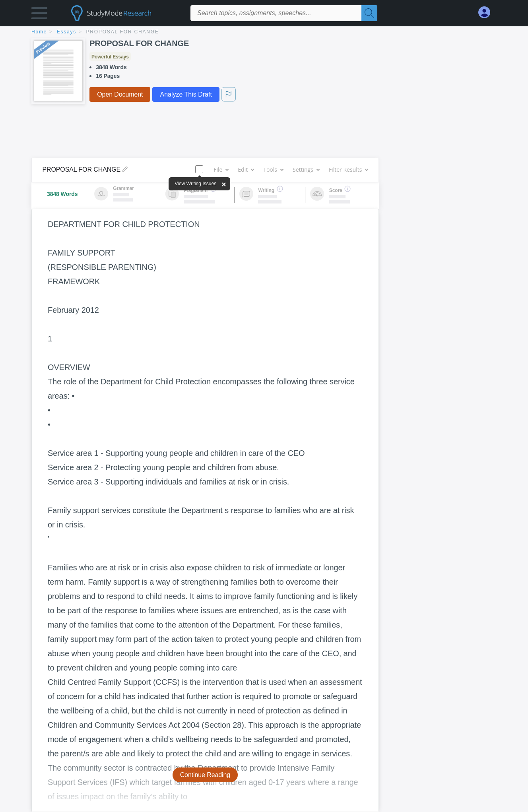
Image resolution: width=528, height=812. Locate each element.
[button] (39, 15)
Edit (246, 170)
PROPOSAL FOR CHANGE (123, 32)
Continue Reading (205, 775)
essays (67, 32)
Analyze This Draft (186, 94)
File (221, 170)
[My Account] (487, 13)
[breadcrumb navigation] (264, 32)
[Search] (369, 13)
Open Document (120, 94)
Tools (273, 170)
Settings (306, 170)
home (39, 32)
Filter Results (348, 170)
